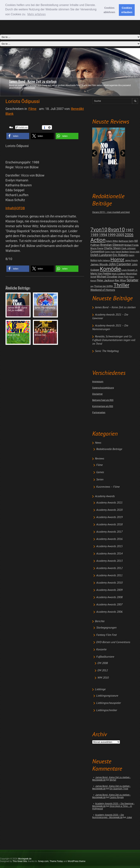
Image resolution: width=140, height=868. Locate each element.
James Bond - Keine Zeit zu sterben (33, 82)
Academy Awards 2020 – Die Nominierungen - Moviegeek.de (108, 816)
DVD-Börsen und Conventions (113, 642)
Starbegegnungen (106, 628)
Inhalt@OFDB (15, 208)
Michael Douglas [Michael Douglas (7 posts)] (107, 277)
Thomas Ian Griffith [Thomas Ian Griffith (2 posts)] (104, 286)
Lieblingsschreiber (107, 710)
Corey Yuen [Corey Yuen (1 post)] (110, 252)
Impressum (98, 382)
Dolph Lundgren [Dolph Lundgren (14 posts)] (101, 255)
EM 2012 (103, 671)
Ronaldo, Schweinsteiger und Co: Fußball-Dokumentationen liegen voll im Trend (114, 340)
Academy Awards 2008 (109, 597)
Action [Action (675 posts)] (98, 240)
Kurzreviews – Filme (108, 487)
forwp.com (43, 861)
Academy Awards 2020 (109, 510)
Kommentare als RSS (103, 406)
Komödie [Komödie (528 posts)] (110, 269)
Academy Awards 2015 (109, 546)
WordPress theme (77, 861)
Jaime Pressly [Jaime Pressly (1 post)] (131, 260)
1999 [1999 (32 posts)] (112, 235)
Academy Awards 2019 (109, 517)
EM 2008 (103, 663)
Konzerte (101, 650)
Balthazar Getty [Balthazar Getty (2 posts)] (126, 241)
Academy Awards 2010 (109, 583)
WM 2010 (103, 678)
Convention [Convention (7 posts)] (97, 251)
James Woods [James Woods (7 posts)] (99, 264)
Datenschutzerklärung (103, 388)
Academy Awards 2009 (109, 590)
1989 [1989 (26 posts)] (94, 235)
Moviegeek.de (25, 859)
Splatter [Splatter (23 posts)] (132, 280)
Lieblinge (100, 689)
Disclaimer (97, 394)
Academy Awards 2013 (109, 561)
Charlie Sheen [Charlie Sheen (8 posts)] (112, 248)
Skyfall (113, 780)
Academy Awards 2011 (109, 576)
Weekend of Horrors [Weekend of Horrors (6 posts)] (103, 290)
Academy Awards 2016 (109, 539)
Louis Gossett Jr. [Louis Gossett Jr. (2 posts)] (130, 270)
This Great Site (20, 861)
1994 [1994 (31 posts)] (103, 235)
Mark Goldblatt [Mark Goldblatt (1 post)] (119, 274)
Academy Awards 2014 (109, 554)
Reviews (100, 459)
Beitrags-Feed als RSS (103, 400)
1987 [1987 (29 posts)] (129, 230)
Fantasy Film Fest (106, 635)
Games (100, 472)
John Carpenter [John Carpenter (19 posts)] (120, 264)
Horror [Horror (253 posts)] (117, 259)
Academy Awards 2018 (109, 525)
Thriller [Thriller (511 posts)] (121, 285)
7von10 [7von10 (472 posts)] (99, 230)
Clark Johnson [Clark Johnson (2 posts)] (128, 248)
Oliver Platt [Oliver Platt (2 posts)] (123, 277)
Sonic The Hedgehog (107, 351)
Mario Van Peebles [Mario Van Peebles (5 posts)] (101, 274)
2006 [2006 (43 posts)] (129, 235)
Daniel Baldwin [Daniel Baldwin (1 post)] (122, 252)
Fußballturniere (105, 657)
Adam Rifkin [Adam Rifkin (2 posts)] (112, 241)
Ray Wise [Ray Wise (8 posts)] (120, 280)
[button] (18, 136)
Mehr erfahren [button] (37, 14)
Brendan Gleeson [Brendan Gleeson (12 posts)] (112, 245)
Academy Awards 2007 (109, 605)
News (98, 443)
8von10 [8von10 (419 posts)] (116, 230)
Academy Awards (105, 496)
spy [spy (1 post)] (92, 286)
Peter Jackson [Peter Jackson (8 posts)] (106, 280)
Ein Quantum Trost (119, 789)
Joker (129, 817)
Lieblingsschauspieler (109, 703)
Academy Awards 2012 (109, 568)
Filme (99, 465)
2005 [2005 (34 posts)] (120, 235)
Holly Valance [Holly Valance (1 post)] (104, 260)
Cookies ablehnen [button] (109, 10)
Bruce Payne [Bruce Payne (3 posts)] (97, 248)
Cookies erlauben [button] (127, 10)
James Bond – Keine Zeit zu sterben (115, 308)
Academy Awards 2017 (109, 532)
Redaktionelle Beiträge (109, 449)
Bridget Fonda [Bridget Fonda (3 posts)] (131, 245)
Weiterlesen (30, 88)
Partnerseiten (99, 413)
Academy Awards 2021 (109, 503)
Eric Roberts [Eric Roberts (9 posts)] (120, 255)
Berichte (100, 621)
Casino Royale (117, 797)
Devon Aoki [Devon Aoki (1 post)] (134, 252)
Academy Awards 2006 (109, 612)
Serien (100, 480)
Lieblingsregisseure (107, 696)
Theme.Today (56, 861)
